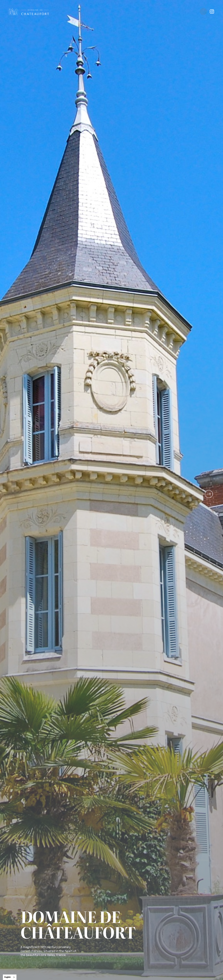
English (8, 977)
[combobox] (10, 977)
